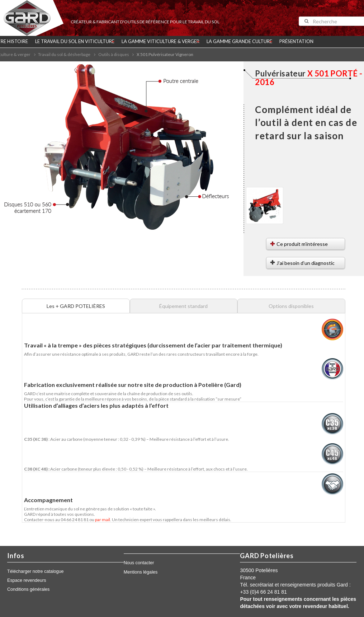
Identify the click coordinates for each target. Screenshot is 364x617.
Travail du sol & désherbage (64, 54)
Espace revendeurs (27, 580)
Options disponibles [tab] (291, 306)
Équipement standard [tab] (183, 306)
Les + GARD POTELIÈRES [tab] (76, 306)
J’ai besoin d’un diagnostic (306, 263)
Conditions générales (28, 589)
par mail (103, 520)
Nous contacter (139, 563)
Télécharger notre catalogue (36, 571)
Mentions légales (141, 572)
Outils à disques (114, 54)
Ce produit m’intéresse (302, 244)
